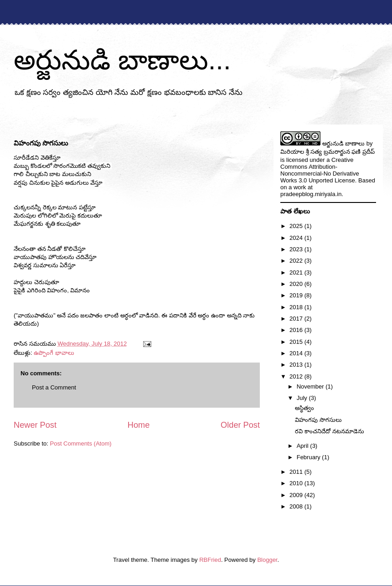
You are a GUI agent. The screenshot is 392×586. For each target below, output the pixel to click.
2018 (297, 307)
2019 (297, 295)
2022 (297, 261)
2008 (297, 506)
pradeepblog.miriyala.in (311, 194)
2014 (297, 353)
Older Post (240, 425)
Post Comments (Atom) (81, 443)
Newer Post (35, 425)
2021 (297, 272)
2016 (297, 330)
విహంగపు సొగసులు (318, 420)
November (311, 386)
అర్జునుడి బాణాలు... (122, 60)
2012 (297, 376)
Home (139, 425)
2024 (297, 238)
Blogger (267, 560)
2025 (297, 226)
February (309, 457)
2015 (297, 342)
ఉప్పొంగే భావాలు (54, 353)
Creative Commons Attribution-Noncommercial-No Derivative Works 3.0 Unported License (320, 170)
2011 (297, 472)
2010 (297, 483)
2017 (297, 319)
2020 (297, 284)
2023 (297, 249)
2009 (297, 495)
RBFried (210, 560)
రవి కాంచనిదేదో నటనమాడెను (329, 431)
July (303, 398)
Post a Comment (54, 387)
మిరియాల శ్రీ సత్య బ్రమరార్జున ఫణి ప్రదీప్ (328, 152)
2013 (297, 365)
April (304, 446)
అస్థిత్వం (304, 408)
